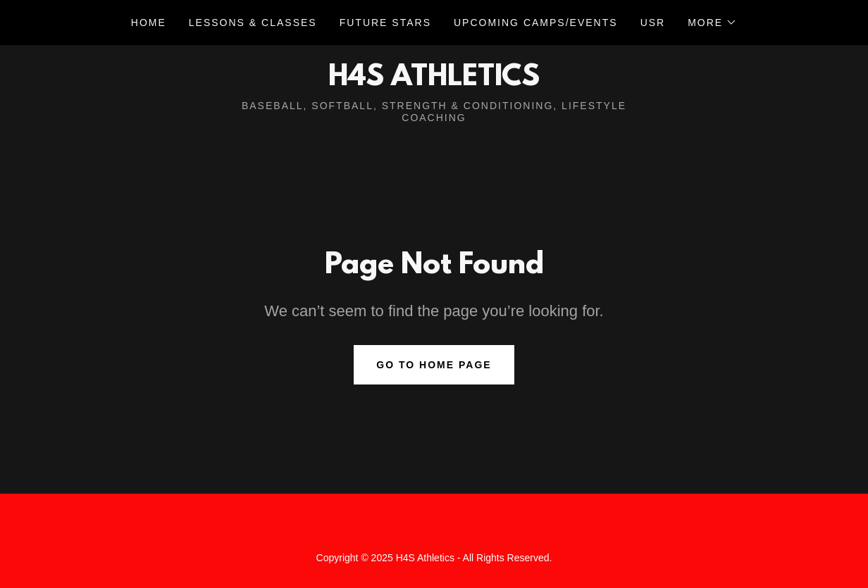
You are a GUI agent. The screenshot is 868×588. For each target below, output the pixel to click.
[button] (712, 23)
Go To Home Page (434, 365)
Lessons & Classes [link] (253, 23)
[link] (434, 81)
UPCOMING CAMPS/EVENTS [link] (536, 23)
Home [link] (149, 23)
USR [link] (653, 23)
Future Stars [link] (385, 23)
